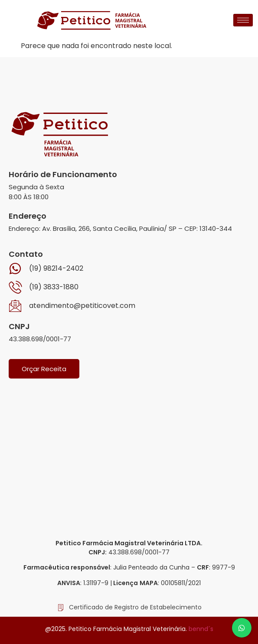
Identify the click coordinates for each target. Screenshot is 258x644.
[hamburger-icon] (243, 20)
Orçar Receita (44, 369)
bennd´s (201, 629)
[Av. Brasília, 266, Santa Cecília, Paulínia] (129, 452)
